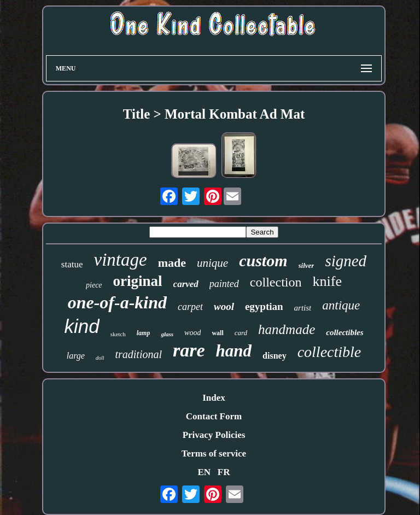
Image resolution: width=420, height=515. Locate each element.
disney (275, 356)
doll (100, 358)
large (76, 356)
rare (189, 350)
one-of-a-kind (117, 302)
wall (217, 333)
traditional (138, 354)
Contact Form (214, 416)
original (138, 281)
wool (224, 306)
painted (224, 284)
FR (224, 472)
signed (346, 261)
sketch (118, 334)
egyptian (264, 306)
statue (72, 264)
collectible (329, 352)
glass (167, 334)
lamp (144, 333)
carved (186, 284)
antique (341, 305)
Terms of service (214, 453)
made (172, 263)
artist (303, 308)
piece (94, 285)
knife (327, 281)
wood (192, 333)
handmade (287, 329)
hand (234, 351)
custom (263, 261)
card (241, 333)
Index (214, 398)
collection (276, 282)
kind (81, 326)
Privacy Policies (214, 435)
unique (212, 263)
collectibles (345, 332)
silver (307, 265)
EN (204, 472)
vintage (121, 260)
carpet (190, 307)
